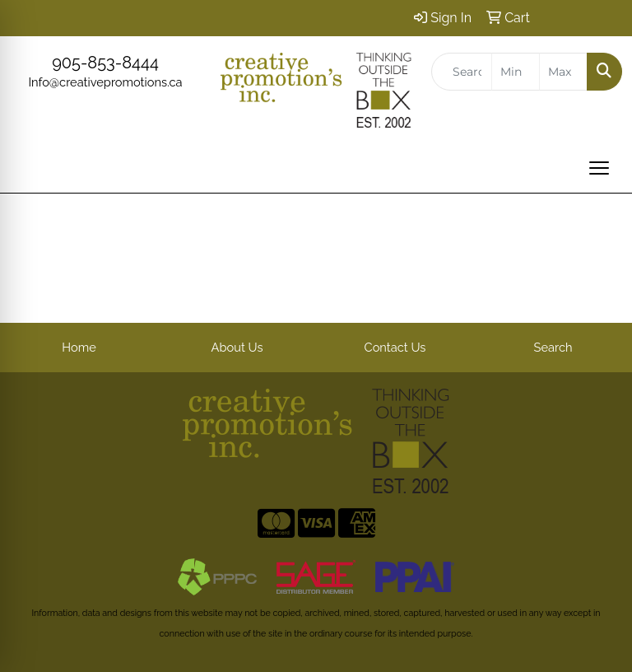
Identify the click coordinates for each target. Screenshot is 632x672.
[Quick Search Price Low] (516, 72)
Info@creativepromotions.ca (105, 82)
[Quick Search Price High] (563, 72)
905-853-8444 (105, 63)
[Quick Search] (462, 72)
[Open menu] (599, 168)
